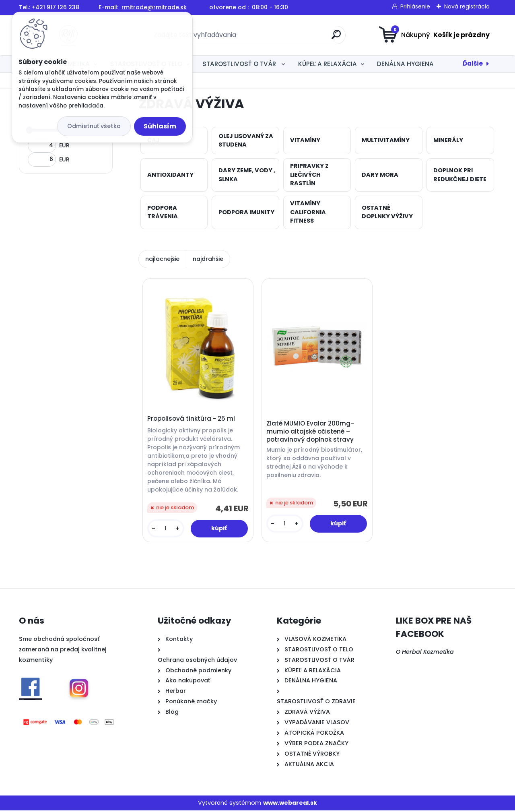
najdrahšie (208, 259)
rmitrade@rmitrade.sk (154, 7)
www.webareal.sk (290, 804)
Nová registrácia (467, 6)
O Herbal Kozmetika (425, 653)
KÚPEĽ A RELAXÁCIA (328, 64)
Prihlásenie (415, 6)
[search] (336, 38)
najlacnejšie (162, 259)
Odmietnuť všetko (94, 126)
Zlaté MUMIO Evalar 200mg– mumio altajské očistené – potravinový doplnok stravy (311, 432)
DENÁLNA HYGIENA (405, 64)
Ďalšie (473, 63)
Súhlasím (160, 126)
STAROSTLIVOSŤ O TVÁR (240, 64)
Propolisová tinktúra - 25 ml (192, 419)
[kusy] (166, 529)
